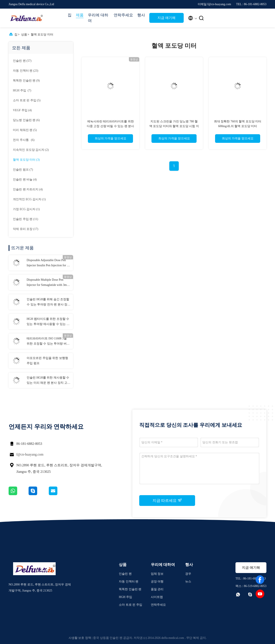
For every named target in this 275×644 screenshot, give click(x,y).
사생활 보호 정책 (80, 638)
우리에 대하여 (98, 18)
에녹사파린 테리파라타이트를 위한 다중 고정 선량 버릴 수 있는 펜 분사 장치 (111, 126)
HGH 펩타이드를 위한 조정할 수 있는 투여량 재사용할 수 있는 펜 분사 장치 (48, 322)
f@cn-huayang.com (30, 454)
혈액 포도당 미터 (42, 35)
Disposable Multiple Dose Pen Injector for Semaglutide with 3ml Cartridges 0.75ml (47, 283)
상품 (24, 35)
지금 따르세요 (167, 500)
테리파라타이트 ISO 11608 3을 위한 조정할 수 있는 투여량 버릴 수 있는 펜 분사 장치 (48, 342)
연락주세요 (123, 15)
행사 (141, 15)
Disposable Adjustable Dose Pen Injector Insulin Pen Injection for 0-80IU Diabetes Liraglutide (48, 263)
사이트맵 (157, 597)
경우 (188, 574)
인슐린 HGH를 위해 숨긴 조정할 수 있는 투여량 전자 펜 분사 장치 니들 (48, 302)
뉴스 (188, 582)
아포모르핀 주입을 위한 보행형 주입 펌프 (47, 361)
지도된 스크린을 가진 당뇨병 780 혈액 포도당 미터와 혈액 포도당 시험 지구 (174, 126)
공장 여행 (157, 582)
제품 (80, 15)
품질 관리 (157, 589)
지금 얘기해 (167, 18)
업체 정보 (157, 574)
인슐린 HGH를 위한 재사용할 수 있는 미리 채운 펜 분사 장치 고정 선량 (48, 381)
